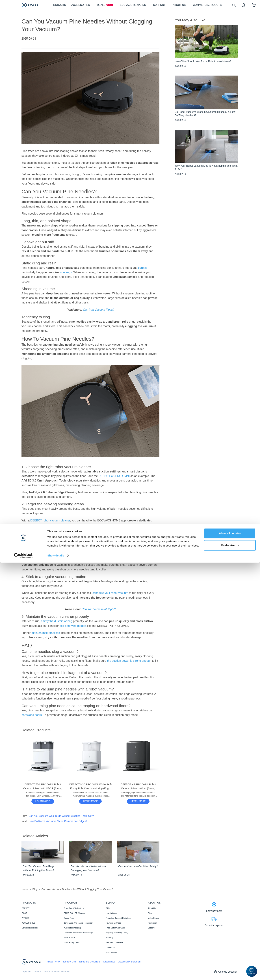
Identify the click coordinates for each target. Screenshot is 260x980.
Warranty (110, 938)
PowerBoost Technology (74, 908)
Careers (151, 928)
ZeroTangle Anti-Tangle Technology (78, 923)
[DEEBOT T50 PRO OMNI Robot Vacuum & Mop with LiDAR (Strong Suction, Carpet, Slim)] (43, 801)
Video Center (153, 918)
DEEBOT (26, 908)
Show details (56, 973)
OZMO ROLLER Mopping (75, 913)
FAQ (108, 908)
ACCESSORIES (29, 923)
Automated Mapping (72, 928)
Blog (150, 913)
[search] (234, 5)
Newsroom (152, 923)
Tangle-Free (69, 918)
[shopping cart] (254, 5)
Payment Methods (113, 923)
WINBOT (25, 918)
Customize (230, 962)
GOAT (24, 913)
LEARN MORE (43, 801)
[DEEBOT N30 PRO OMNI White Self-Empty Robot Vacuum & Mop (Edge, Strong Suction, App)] (90, 801)
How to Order (111, 913)
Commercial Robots (30, 928)
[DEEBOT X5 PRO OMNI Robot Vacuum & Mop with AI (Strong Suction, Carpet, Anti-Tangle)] (138, 801)
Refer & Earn (69, 938)
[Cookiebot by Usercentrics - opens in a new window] (23, 973)
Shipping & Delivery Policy (117, 933)
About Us (152, 908)
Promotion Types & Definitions (118, 918)
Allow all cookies (230, 951)
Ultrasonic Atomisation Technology (78, 933)
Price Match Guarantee (116, 928)
